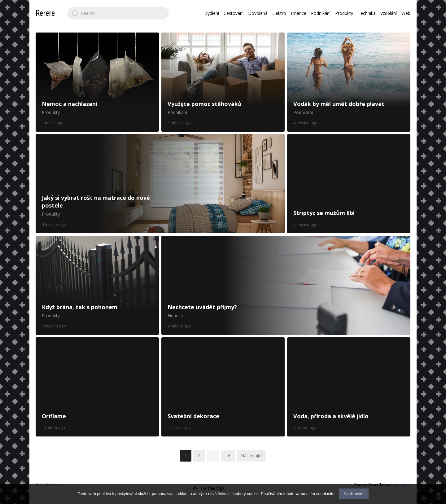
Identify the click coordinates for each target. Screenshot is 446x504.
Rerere (45, 13)
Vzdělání (389, 13)
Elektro (279, 13)
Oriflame (97, 387)
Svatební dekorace (223, 387)
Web (406, 13)
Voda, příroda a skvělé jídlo (349, 387)
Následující (251, 456)
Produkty (344, 13)
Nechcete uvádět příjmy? (286, 285)
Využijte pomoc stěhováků (223, 82)
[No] (438, 494)
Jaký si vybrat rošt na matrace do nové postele (160, 184)
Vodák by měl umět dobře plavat (349, 82)
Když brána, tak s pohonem (97, 285)
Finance (299, 13)
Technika (367, 13)
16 (228, 456)
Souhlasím (354, 494)
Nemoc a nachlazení (97, 82)
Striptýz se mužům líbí (349, 184)
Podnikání (321, 13)
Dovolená (258, 13)
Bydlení (212, 13)
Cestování (234, 13)
